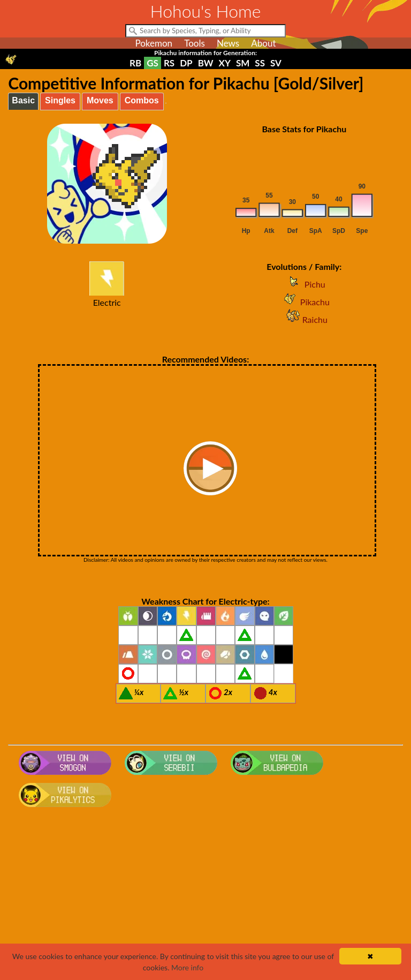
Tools (195, 43)
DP (186, 63)
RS (169, 63)
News (228, 43)
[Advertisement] (206, 897)
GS (153, 63)
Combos (142, 100)
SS (260, 63)
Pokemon (154, 43)
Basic (23, 100)
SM (243, 63)
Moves (100, 100)
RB (135, 63)
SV (276, 63)
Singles (60, 100)
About (263, 43)
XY (225, 63)
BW (206, 63)
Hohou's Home (206, 11)
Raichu (304, 319)
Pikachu (304, 302)
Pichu (304, 284)
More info (187, 967)
